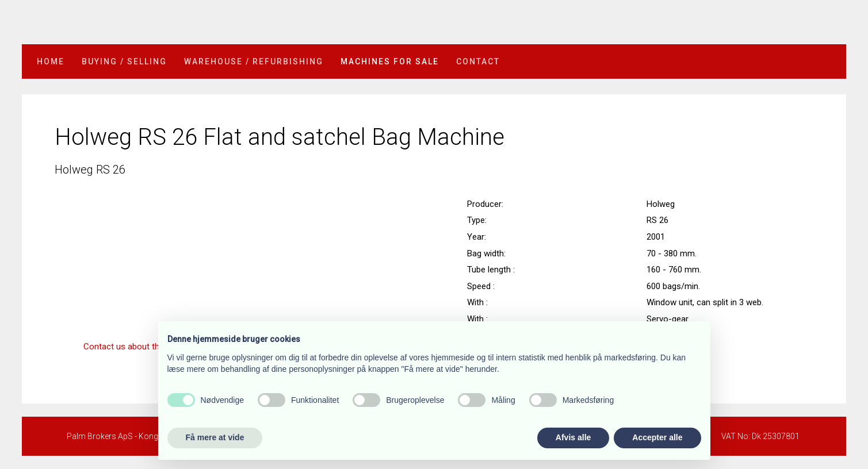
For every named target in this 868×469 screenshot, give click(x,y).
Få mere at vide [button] (215, 437)
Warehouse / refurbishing (254, 61)
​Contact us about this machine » (145, 347)
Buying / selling (124, 61)
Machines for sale (390, 61)
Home (51, 61)
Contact (478, 61)
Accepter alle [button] (657, 437)
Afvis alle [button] (573, 437)
